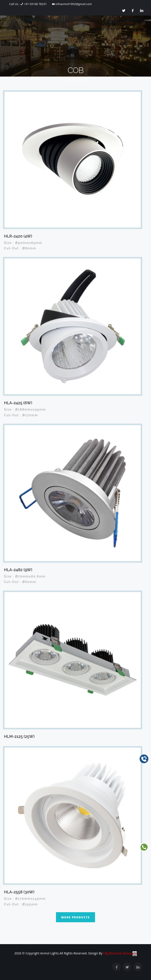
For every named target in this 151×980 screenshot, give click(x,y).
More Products (75, 917)
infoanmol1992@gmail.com (73, 4)
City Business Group (120, 953)
